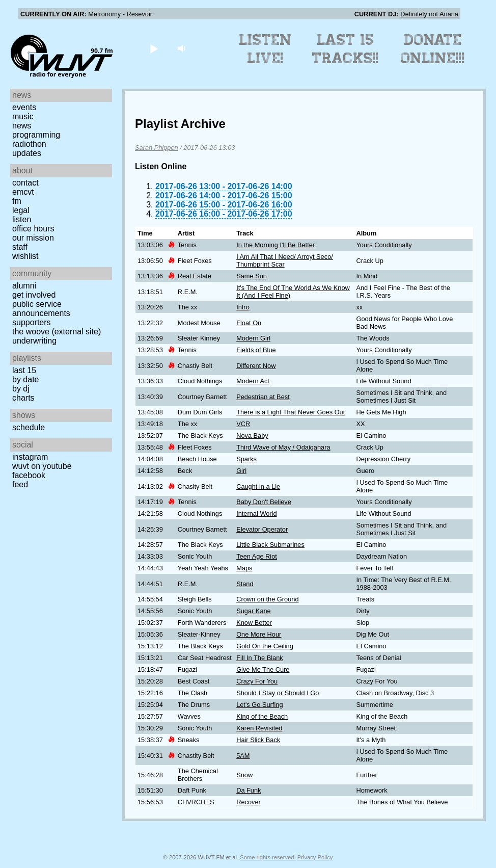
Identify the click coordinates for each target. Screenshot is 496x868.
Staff (20, 247)
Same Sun (252, 276)
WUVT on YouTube (42, 466)
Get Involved (34, 295)
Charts (23, 398)
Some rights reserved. (268, 857)
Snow (244, 775)
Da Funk (249, 790)
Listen (22, 219)
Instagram (30, 457)
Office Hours (33, 229)
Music (23, 116)
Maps (244, 568)
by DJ (21, 389)
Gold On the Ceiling (265, 646)
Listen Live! (266, 49)
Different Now (256, 366)
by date (25, 379)
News (22, 126)
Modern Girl (253, 338)
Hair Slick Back (258, 740)
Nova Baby (252, 436)
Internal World (256, 514)
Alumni (24, 286)
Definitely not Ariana (429, 14)
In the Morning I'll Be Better (275, 245)
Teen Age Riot (257, 556)
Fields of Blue (256, 350)
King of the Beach (262, 716)
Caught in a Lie (258, 486)
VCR (243, 424)
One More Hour (259, 634)
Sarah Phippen (157, 148)
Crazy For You (257, 681)
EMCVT (23, 192)
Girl (241, 471)
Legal (21, 210)
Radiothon (29, 144)
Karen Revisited (259, 728)
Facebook (29, 475)
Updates (27, 153)
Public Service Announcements (41, 309)
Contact (25, 183)
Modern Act (253, 381)
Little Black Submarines (270, 545)
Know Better (254, 623)
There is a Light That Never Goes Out (291, 412)
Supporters (32, 322)
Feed (20, 484)
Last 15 (24, 370)
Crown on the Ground (267, 599)
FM (17, 201)
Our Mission (33, 238)
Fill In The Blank (260, 658)
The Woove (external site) (57, 332)
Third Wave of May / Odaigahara (283, 447)
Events (24, 107)
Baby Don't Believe (264, 502)
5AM (243, 756)
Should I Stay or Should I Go (278, 693)
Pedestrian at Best (263, 397)
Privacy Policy (315, 857)
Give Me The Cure (263, 669)
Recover (249, 802)
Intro (243, 307)
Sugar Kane (254, 611)
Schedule (29, 427)
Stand (245, 584)
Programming (36, 135)
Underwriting (34, 341)
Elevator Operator (262, 529)
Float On (249, 323)
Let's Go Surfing (259, 705)
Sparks (246, 459)
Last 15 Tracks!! (346, 49)
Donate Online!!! (433, 49)
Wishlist (25, 256)
